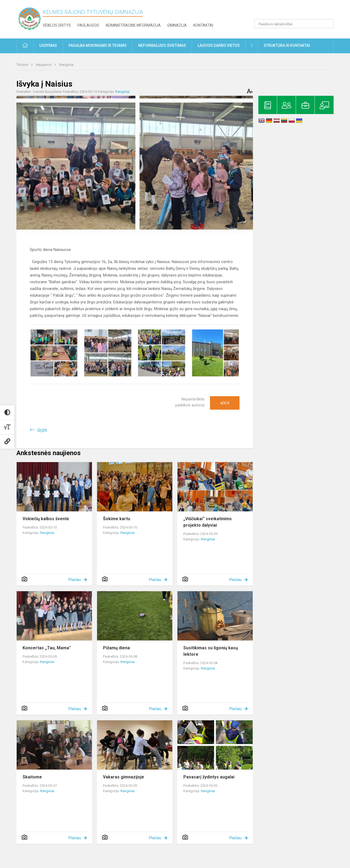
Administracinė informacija (133, 25)
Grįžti (42, 430)
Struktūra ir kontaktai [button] (287, 45)
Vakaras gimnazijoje (124, 777)
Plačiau (75, 580)
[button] (297, 11)
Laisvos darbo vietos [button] (219, 45)
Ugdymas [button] (48, 45)
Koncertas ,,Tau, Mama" (47, 648)
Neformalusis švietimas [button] (162, 45)
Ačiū (225, 403)
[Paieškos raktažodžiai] (294, 24)
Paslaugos (88, 25)
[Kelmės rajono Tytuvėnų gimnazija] (30, 18)
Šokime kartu (117, 519)
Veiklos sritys (57, 25)
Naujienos (44, 65)
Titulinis (23, 65)
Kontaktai (203, 25)
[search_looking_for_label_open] (328, 24)
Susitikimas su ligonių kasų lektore (211, 651)
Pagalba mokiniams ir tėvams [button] (98, 45)
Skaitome (32, 777)
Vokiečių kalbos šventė (46, 519)
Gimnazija (177, 25)
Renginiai (67, 65)
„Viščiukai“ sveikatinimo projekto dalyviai (208, 522)
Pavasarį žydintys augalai (209, 777)
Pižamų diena (116, 648)
